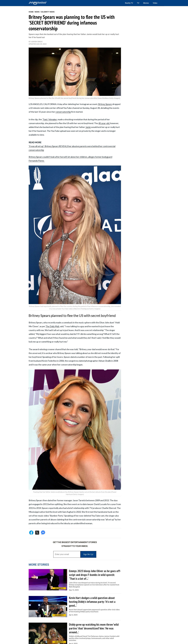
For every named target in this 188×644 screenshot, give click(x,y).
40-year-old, (104, 123)
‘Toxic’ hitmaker (50, 119)
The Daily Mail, (53, 326)
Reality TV (129, 3)
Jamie (88, 127)
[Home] (38, 3)
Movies (146, 3)
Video (155, 3)
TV (138, 3)
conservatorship (63, 112)
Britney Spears (105, 104)
